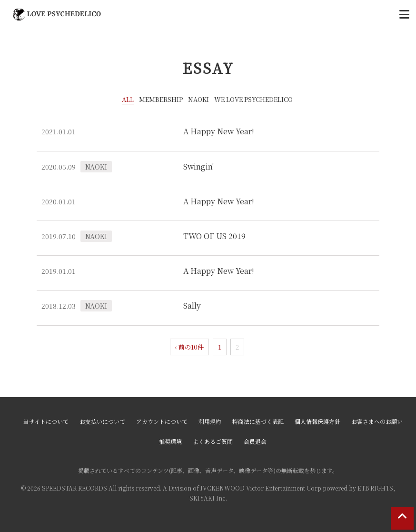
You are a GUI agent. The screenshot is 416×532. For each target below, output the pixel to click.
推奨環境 (170, 441)
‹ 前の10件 (189, 347)
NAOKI (198, 99)
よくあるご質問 (213, 441)
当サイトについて (46, 421)
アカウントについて (162, 421)
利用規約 (210, 421)
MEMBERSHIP (161, 99)
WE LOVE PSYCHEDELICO (253, 99)
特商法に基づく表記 (258, 421)
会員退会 (255, 441)
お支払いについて (102, 421)
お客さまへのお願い (377, 421)
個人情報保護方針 (317, 421)
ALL (128, 99)
